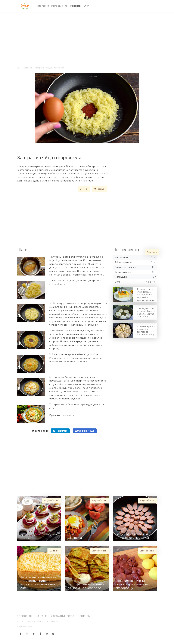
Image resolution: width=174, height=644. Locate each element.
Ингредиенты (60, 6)
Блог (86, 6)
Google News (85, 431)
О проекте (25, 616)
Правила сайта (25, 627)
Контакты (84, 616)
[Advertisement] (87, 36)
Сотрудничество (63, 616)
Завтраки (27, 68)
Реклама (41, 616)
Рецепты (76, 6)
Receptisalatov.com (33, 622)
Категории (42, 6)
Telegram (60, 431)
